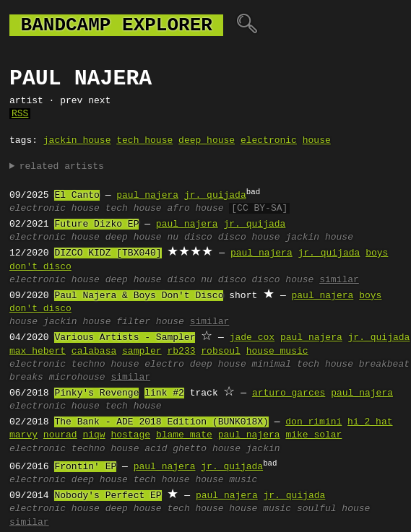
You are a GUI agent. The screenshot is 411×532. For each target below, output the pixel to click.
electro (164, 365)
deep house (207, 141)
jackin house (77, 141)
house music (277, 352)
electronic (269, 141)
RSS (20, 114)
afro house (195, 209)
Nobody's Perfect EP (108, 496)
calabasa (94, 352)
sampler (142, 352)
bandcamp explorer (116, 25)
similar (339, 280)
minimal (272, 365)
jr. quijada (215, 196)
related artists (62, 167)
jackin (263, 449)
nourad (60, 435)
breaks (26, 378)
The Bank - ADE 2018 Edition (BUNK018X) (161, 422)
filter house (150, 322)
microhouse (77, 378)
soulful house (333, 509)
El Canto (77, 196)
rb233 (181, 352)
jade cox (252, 338)
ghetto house (207, 449)
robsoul (221, 352)
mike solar (313, 435)
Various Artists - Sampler (125, 338)
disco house (249, 237)
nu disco (189, 237)
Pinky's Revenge (96, 393)
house (317, 141)
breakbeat (384, 365)
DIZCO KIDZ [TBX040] (108, 253)
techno (88, 365)
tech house (144, 141)
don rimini (313, 422)
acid (156, 449)
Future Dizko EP (96, 224)
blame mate (184, 435)
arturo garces (289, 393)
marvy (23, 435)
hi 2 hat (370, 422)
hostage (130, 435)
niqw (94, 435)
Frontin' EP (85, 467)
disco (181, 280)
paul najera (147, 196)
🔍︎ (247, 25)
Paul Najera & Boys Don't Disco (139, 296)
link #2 (164, 393)
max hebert (38, 352)
